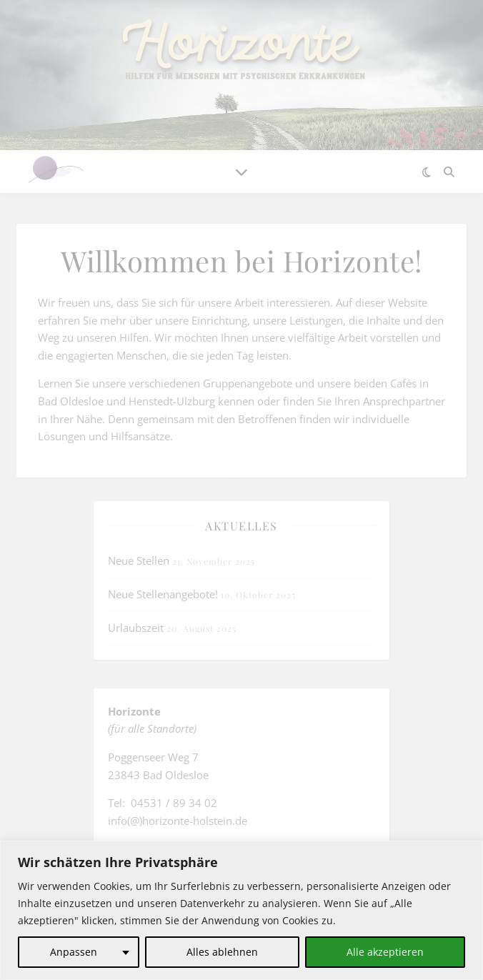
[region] (241, 910)
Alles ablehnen (222, 952)
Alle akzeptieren (385, 952)
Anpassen (74, 952)
